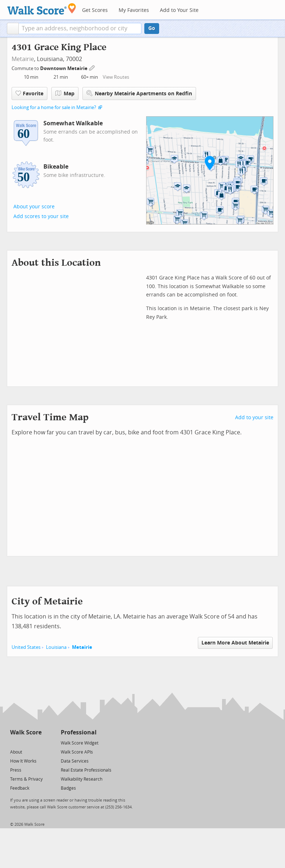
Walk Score (26, 732)
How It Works (23, 761)
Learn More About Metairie (235, 643)
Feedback (20, 788)
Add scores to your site (41, 216)
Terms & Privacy (26, 779)
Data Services (75, 761)
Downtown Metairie (64, 68)
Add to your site (254, 418)
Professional (79, 732)
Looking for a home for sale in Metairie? (54, 107)
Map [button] (65, 94)
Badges (68, 788)
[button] (13, 29)
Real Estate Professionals (86, 770)
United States (26, 647)
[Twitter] (14, 743)
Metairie (23, 59)
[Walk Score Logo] (42, 9)
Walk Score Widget (80, 743)
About (16, 752)
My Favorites (134, 10)
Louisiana (56, 647)
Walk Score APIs (77, 752)
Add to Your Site (179, 10)
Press (16, 770)
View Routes (116, 77)
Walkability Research (82, 779)
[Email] (37, 743)
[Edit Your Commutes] (92, 67)
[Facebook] (25, 743)
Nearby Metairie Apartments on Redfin (139, 93)
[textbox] (80, 29)
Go (152, 28)
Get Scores (95, 10)
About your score (34, 207)
